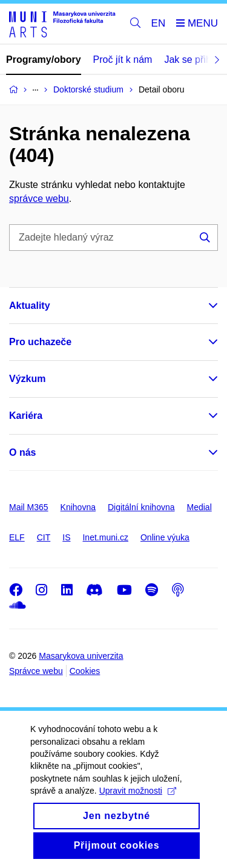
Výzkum (27, 379)
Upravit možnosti (138, 805)
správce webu (39, 199)
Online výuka (165, 537)
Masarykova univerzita (81, 656)
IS (66, 537)
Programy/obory (44, 60)
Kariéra (26, 416)
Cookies (85, 671)
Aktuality (30, 306)
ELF (17, 537)
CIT (44, 537)
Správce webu (36, 671)
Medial (199, 507)
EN (159, 23)
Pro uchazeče (40, 342)
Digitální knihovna (141, 507)
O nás (22, 452)
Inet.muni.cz (105, 537)
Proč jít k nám (123, 60)
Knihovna (78, 507)
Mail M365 (29, 507)
